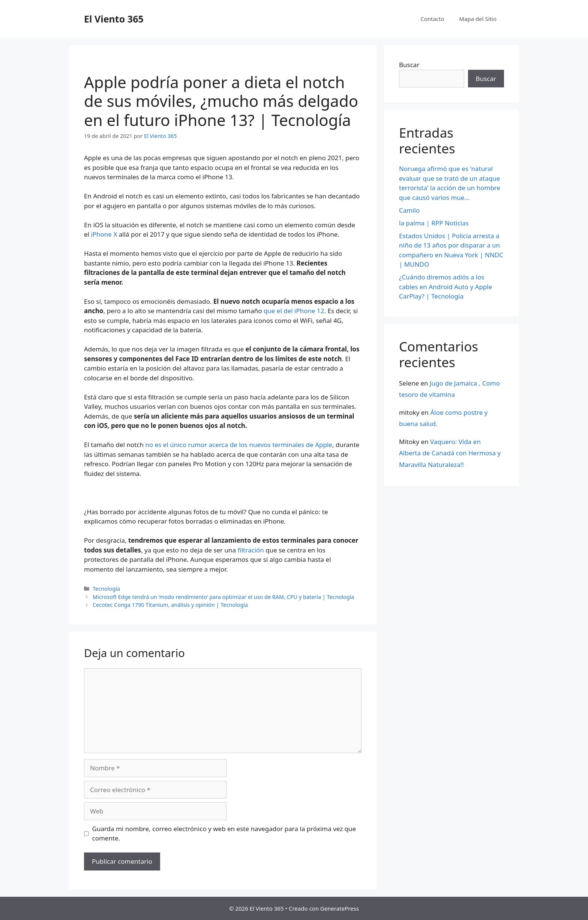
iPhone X (104, 234)
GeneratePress (340, 908)
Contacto (432, 19)
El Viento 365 (114, 19)
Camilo (409, 210)
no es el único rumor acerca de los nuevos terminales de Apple (239, 445)
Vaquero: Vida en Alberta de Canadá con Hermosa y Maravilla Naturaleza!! (450, 453)
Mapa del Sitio (478, 19)
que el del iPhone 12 (294, 311)
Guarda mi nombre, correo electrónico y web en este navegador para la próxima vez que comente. (224, 834)
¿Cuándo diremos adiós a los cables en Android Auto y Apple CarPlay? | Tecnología (445, 287)
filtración (251, 550)
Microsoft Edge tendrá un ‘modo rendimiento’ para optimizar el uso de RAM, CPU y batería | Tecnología (223, 597)
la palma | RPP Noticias (434, 223)
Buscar (409, 65)
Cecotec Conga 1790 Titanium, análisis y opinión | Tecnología (170, 605)
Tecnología (106, 589)
